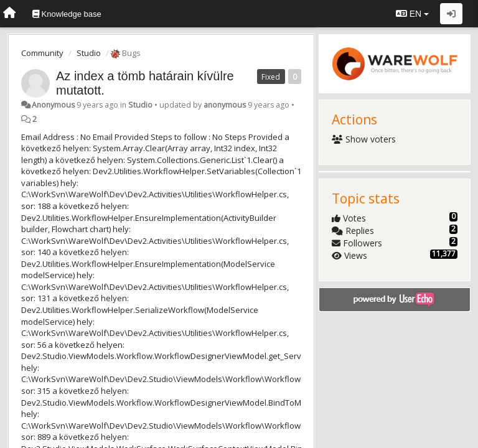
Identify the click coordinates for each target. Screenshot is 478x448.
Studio (89, 53)
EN (412, 14)
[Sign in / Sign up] (451, 14)
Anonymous (53, 105)
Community (42, 53)
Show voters (364, 139)
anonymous (225, 105)
